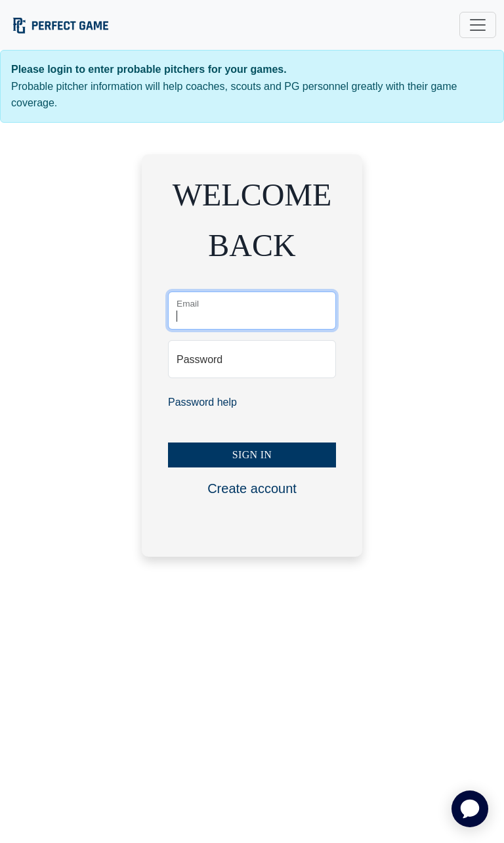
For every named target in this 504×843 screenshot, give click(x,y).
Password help (202, 402)
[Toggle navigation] (478, 25)
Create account (252, 488)
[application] (470, 809)
